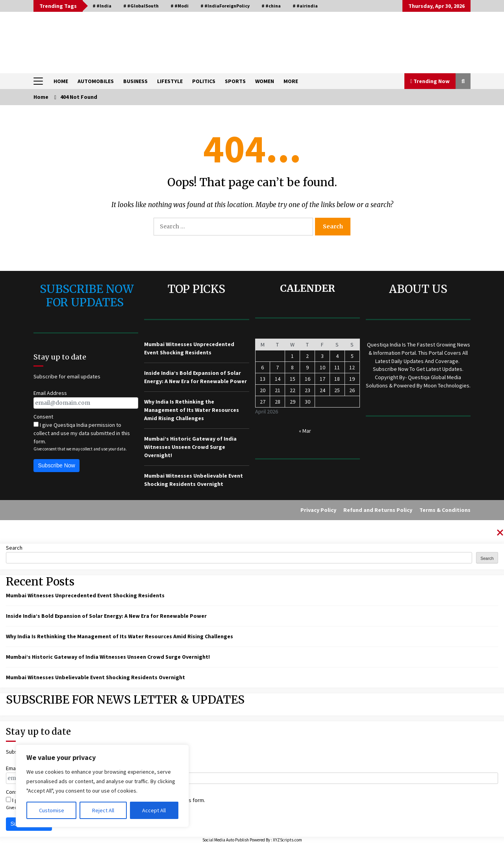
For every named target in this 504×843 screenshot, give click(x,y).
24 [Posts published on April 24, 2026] (322, 390)
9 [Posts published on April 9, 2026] (307, 367)
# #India (102, 6)
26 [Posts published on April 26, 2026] (352, 390)
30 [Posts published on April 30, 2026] (308, 402)
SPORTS (235, 81)
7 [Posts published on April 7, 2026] (277, 367)
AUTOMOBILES (96, 81)
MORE (291, 81)
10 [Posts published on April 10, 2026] (322, 367)
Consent (43, 417)
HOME (61, 81)
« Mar (305, 431)
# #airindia (305, 6)
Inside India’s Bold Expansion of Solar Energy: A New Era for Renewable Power (106, 616)
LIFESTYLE (170, 81)
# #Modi (180, 6)
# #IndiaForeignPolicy (225, 6)
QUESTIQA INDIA (95, 39)
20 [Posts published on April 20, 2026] (263, 390)
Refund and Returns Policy (378, 510)
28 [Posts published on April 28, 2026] (278, 402)
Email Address (50, 393)
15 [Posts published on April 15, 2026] (293, 379)
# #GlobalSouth (141, 6)
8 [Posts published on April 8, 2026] (292, 367)
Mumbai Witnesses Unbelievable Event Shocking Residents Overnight (95, 677)
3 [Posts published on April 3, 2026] (322, 356)
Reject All (103, 810)
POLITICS (204, 81)
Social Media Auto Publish (226, 840)
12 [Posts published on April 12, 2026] (352, 367)
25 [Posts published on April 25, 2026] (337, 390)
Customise (52, 810)
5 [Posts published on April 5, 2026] (352, 356)
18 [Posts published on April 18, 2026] (337, 379)
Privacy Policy (318, 510)
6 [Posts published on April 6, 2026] (262, 367)
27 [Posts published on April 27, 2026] (263, 402)
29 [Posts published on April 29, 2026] (293, 402)
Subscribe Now (57, 465)
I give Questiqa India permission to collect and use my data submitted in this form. (82, 433)
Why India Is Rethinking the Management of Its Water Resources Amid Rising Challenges (192, 410)
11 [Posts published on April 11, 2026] (337, 367)
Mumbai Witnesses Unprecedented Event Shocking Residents (85, 595)
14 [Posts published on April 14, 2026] (278, 379)
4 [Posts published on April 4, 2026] (337, 356)
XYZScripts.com (287, 840)
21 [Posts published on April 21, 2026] (278, 390)
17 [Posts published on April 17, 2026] (322, 379)
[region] (102, 786)
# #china (271, 6)
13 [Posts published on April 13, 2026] (263, 379)
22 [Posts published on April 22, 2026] (293, 390)
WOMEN (265, 81)
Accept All (154, 810)
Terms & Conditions (445, 510)
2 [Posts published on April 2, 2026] (307, 356)
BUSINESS (135, 81)
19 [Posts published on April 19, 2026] (352, 379)
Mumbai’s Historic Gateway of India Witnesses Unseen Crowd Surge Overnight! (190, 447)
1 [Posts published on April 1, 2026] (292, 356)
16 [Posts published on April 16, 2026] (308, 379)
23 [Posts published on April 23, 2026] (308, 390)
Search (14, 548)
